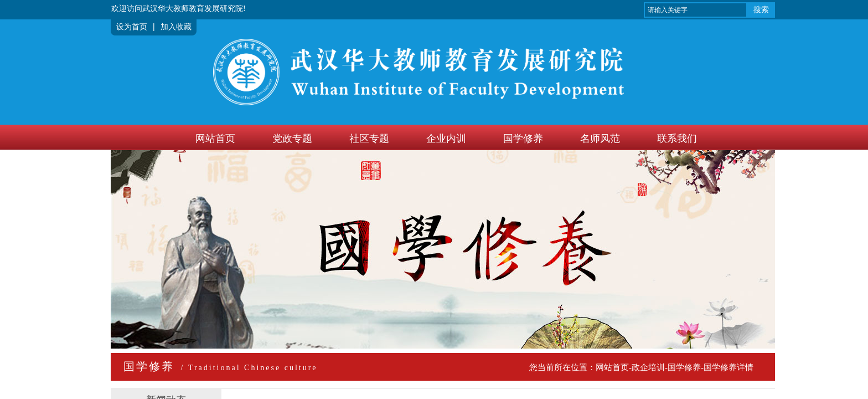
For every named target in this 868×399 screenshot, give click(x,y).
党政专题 (292, 139)
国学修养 (523, 139)
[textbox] (696, 10)
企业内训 (446, 139)
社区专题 (369, 139)
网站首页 (215, 139)
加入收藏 (176, 27)
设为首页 (132, 27)
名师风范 (600, 139)
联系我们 (677, 139)
